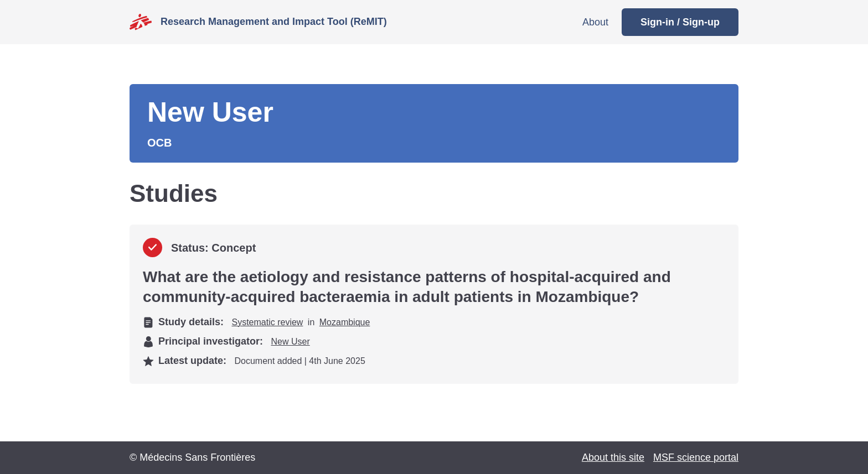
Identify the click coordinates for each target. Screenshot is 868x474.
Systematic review (267, 322)
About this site (613, 457)
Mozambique (345, 322)
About (595, 22)
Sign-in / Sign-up (680, 22)
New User (291, 342)
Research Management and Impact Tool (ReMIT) (274, 22)
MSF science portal (696, 457)
